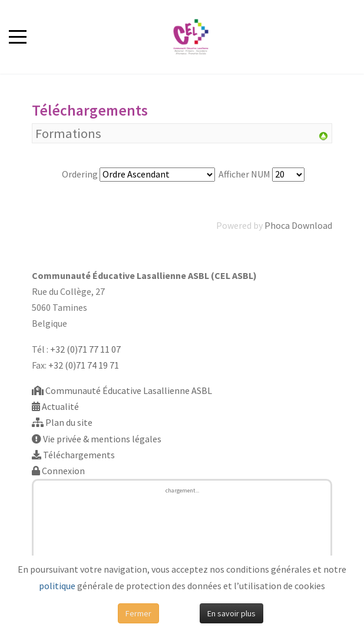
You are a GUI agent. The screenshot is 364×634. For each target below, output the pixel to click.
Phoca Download (298, 225)
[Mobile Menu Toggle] (18, 37)
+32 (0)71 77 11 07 (85, 349)
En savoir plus (231, 613)
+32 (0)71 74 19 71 (84, 365)
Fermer (138, 613)
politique (57, 586)
